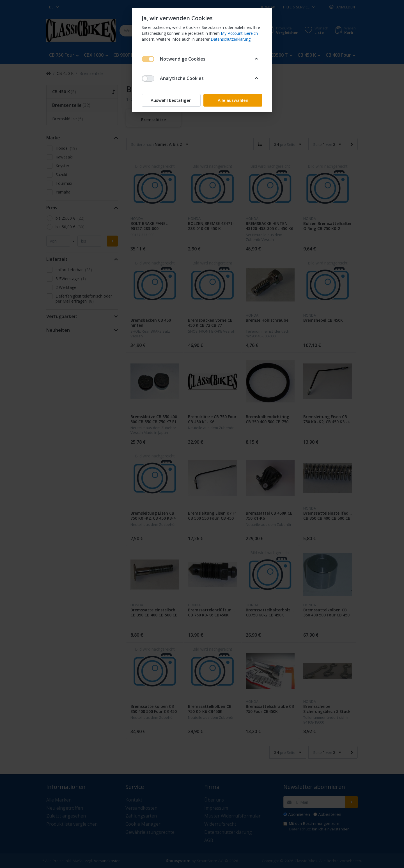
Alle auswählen (233, 100)
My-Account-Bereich (239, 33)
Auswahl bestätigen (171, 100)
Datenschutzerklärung (231, 39)
